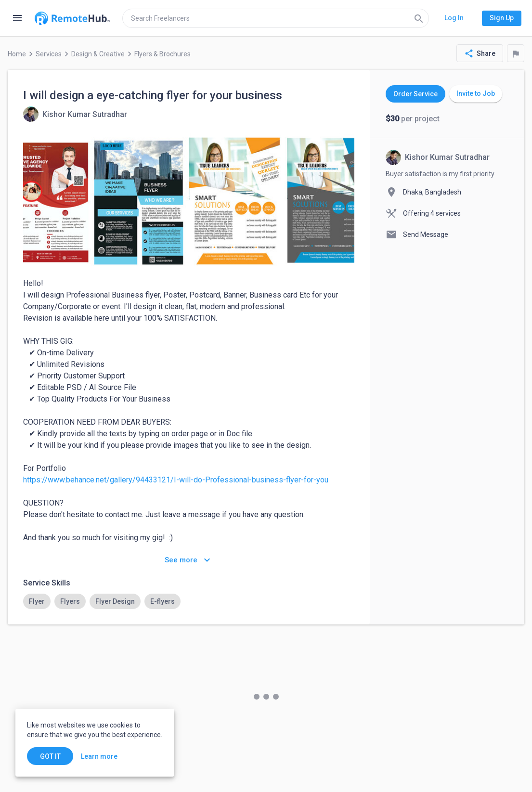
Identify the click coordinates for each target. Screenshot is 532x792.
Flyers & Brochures (162, 54)
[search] (276, 18)
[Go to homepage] (72, 18)
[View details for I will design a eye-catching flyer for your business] (75, 114)
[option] (37, 601)
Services (49, 54)
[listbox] (189, 601)
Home (17, 54)
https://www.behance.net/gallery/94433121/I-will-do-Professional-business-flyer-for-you (176, 480)
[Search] (419, 18)
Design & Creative (98, 54)
